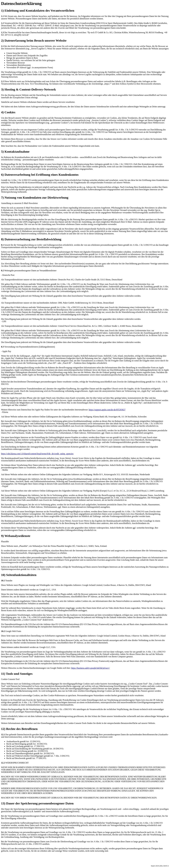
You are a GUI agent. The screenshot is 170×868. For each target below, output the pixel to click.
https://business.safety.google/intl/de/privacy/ (90, 668)
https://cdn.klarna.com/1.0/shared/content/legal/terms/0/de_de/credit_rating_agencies (37, 454)
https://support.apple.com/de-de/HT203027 (107, 410)
